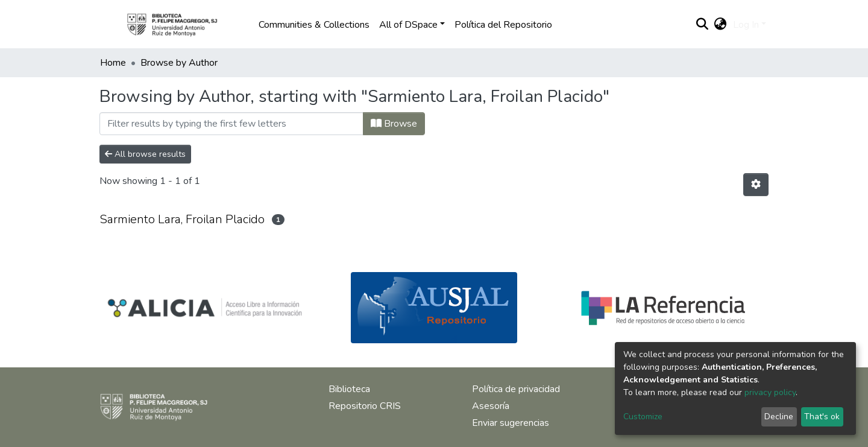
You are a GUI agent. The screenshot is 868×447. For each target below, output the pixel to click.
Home (113, 63)
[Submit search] (703, 25)
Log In (746, 25)
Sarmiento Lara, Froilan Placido (182, 219)
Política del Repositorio (503, 25)
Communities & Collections (314, 25)
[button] (721, 25)
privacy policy (770, 392)
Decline (779, 417)
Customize (643, 417)
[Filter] (231, 124)
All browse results (145, 154)
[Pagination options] (756, 185)
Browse (394, 124)
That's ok (822, 417)
